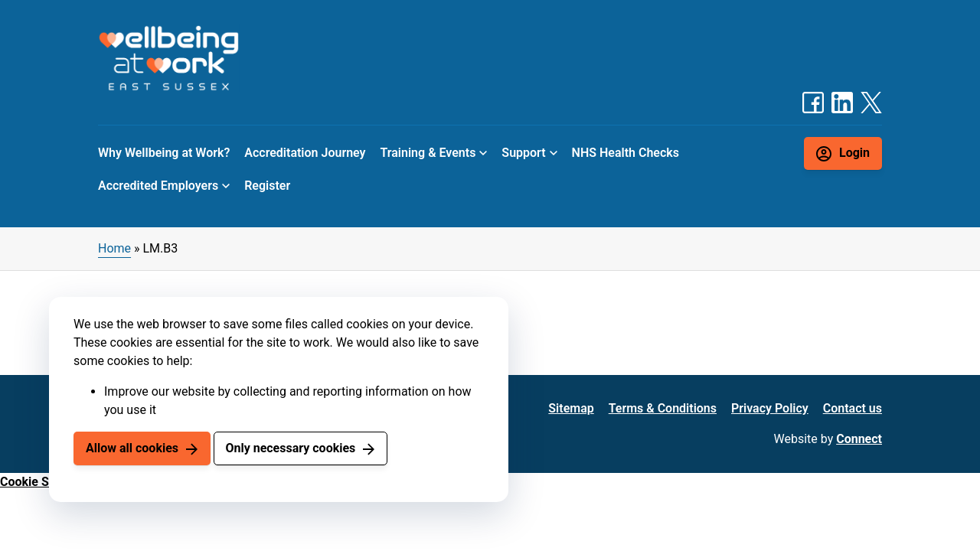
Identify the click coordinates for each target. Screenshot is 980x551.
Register (267, 186)
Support (523, 153)
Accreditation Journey (305, 153)
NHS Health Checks (626, 153)
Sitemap (571, 408)
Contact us (853, 408)
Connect (859, 439)
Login (854, 153)
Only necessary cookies (290, 448)
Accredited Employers (158, 186)
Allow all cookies (132, 448)
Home (114, 248)
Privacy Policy (770, 408)
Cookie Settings (44, 482)
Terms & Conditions (663, 408)
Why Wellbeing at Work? (164, 153)
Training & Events (428, 153)
